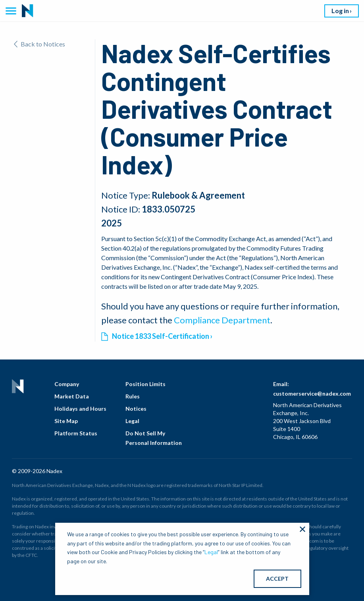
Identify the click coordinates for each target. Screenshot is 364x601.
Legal (132, 421)
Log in (340, 11)
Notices (136, 409)
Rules (133, 396)
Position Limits (145, 384)
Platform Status (76, 433)
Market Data (72, 396)
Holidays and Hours (80, 409)
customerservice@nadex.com (312, 393)
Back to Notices (39, 44)
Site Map (66, 421)
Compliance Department (222, 320)
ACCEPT (277, 579)
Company (67, 384)
